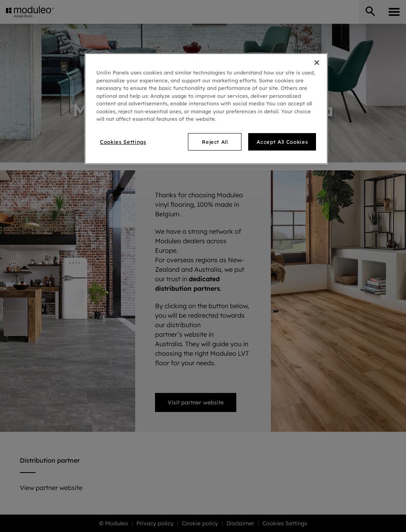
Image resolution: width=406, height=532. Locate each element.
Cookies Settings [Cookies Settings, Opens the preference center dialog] (123, 142)
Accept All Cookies (282, 142)
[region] (206, 109)
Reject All (215, 142)
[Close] (317, 63)
